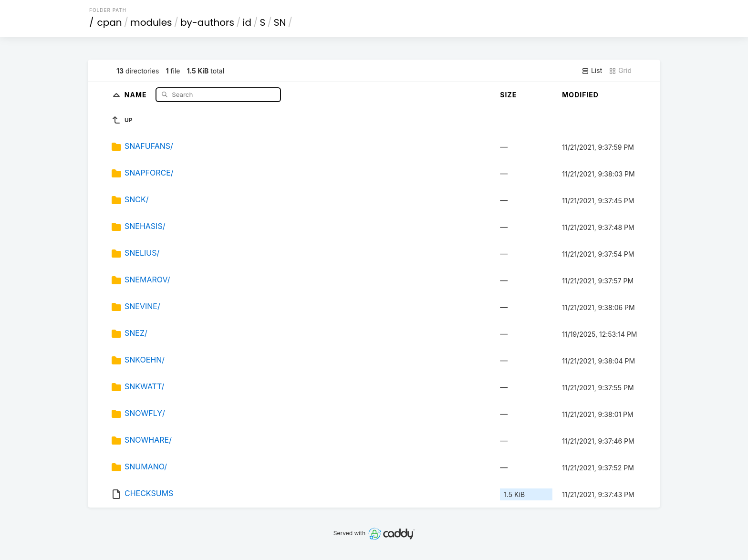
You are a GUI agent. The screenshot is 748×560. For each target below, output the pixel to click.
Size (508, 95)
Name (137, 94)
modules (151, 22)
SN (280, 22)
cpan (110, 22)
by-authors (207, 22)
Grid (620, 71)
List (592, 71)
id (247, 22)
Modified (580, 95)
